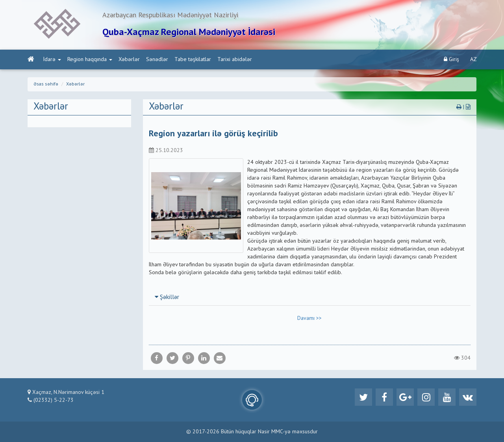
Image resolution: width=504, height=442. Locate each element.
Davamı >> (309, 318)
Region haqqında (90, 59)
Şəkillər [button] (167, 297)
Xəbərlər (129, 59)
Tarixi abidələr (235, 59)
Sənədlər (157, 59)
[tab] (310, 297)
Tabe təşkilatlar (193, 59)
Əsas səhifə (46, 84)
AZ (473, 59)
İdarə (52, 59)
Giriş (451, 59)
